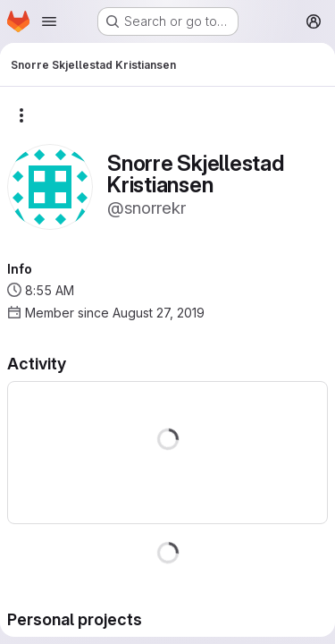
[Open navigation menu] (49, 21)
